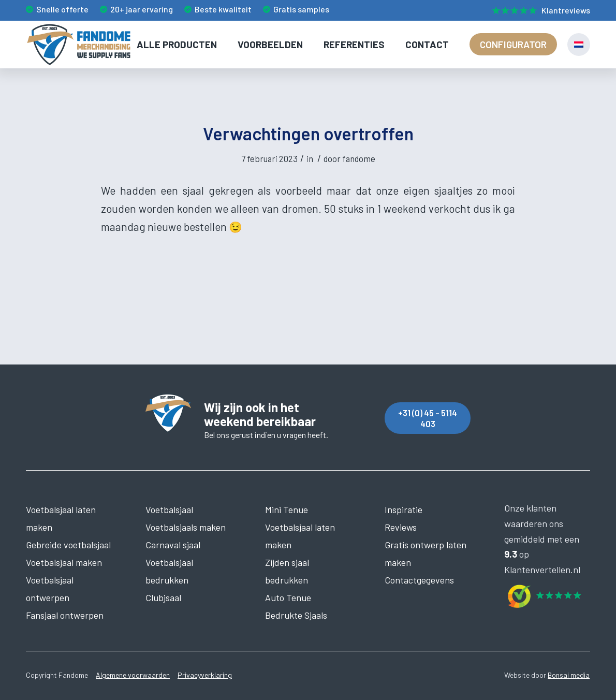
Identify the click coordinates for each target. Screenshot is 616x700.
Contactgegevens (419, 580)
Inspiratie (404, 509)
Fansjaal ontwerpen (65, 615)
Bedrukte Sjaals (296, 615)
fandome (359, 158)
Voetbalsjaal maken (64, 562)
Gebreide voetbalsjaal (68, 545)
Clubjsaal (163, 597)
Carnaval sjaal (173, 545)
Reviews (401, 527)
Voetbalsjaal (169, 509)
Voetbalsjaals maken (186, 527)
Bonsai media (569, 675)
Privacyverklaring (205, 675)
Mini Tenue (287, 509)
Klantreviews (566, 10)
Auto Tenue (288, 597)
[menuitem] (539, 11)
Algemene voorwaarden (133, 675)
